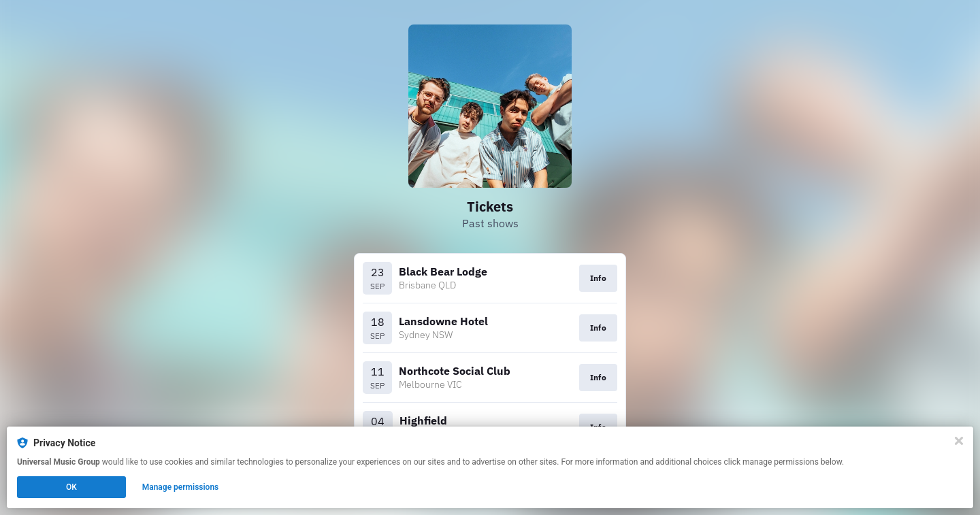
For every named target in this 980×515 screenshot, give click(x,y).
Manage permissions (181, 487)
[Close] (959, 441)
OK (71, 487)
